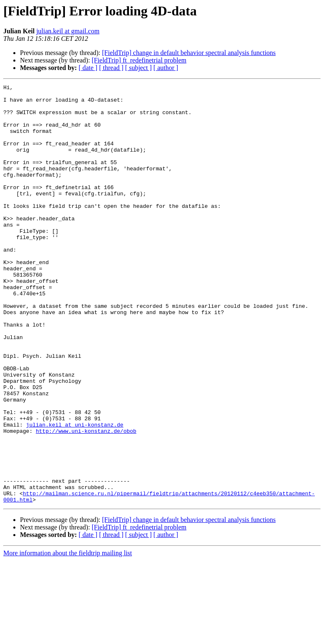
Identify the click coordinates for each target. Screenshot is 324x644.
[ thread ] (111, 68)
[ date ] (88, 68)
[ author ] (166, 68)
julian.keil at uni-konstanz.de (75, 493)
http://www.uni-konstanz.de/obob (86, 501)
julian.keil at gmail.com (68, 31)
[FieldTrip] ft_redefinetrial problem (139, 60)
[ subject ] (139, 68)
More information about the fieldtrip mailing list (68, 637)
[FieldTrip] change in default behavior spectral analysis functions (189, 53)
